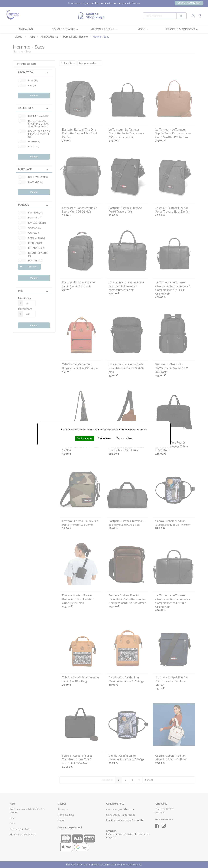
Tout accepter (85, 438)
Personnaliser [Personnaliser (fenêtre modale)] (124, 438)
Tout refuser (104, 438)
